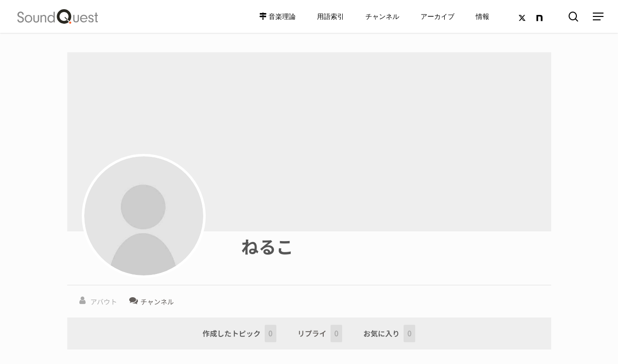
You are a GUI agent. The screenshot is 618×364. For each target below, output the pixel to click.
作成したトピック (240, 334)
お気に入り (390, 334)
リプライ (320, 334)
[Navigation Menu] (599, 17)
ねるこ (268, 246)
